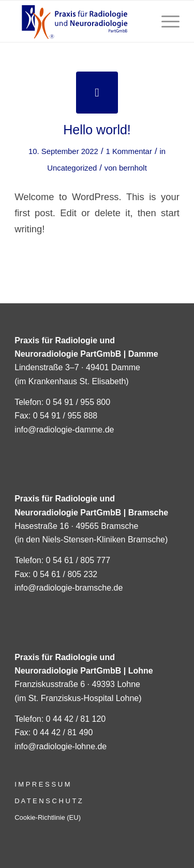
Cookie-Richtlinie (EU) (48, 817)
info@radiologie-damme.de (64, 430)
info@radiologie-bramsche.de (69, 588)
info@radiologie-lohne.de (61, 746)
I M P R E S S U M (42, 784)
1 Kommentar (129, 151)
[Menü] (165, 21)
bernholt (133, 168)
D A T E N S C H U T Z (48, 801)
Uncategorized (72, 168)
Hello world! (97, 130)
